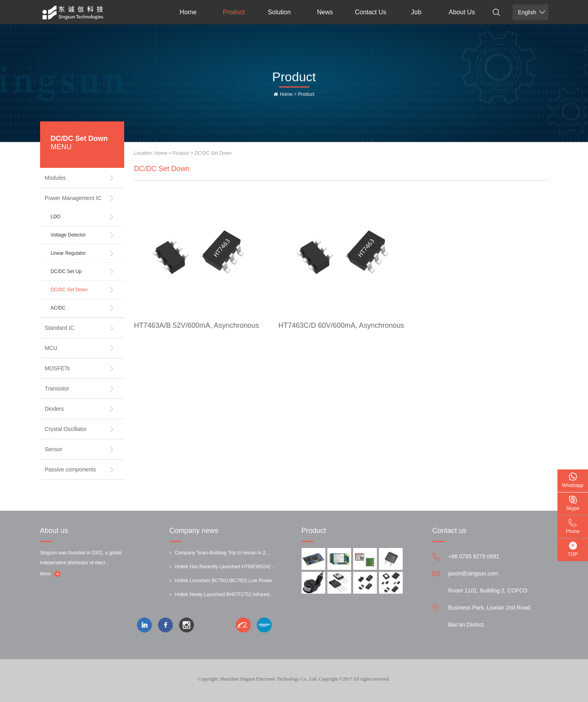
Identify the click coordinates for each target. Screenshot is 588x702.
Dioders (54, 409)
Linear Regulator (68, 253)
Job (416, 12)
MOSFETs (58, 368)
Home (188, 12)
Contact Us (370, 12)
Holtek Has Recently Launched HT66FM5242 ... (226, 567)
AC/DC (58, 308)
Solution (279, 12)
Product (233, 12)
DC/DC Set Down (69, 290)
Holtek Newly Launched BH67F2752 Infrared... (224, 594)
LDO (56, 217)
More (45, 574)
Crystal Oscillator (66, 429)
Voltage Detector (68, 235)
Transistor (57, 389)
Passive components (70, 469)
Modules (55, 178)
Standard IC (60, 328)
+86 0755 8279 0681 (474, 556)
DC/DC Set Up (66, 271)
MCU (51, 348)
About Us (462, 12)
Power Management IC (73, 198)
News (325, 12)
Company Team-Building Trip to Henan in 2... (222, 553)
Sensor (54, 449)
